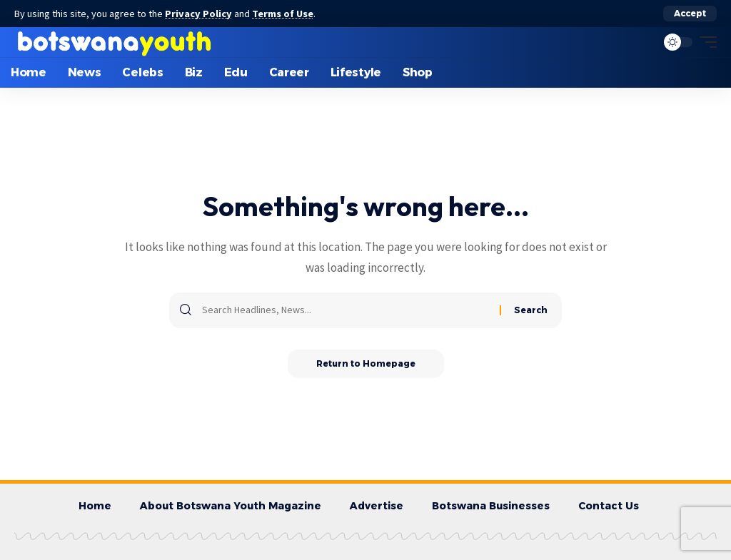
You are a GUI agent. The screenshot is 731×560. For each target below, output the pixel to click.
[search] (642, 42)
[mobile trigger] (705, 42)
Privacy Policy (198, 14)
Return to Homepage (366, 363)
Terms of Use (283, 14)
